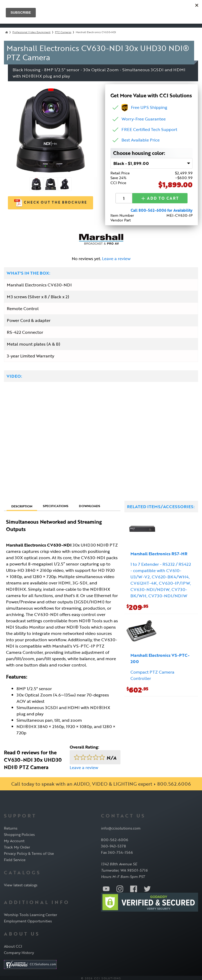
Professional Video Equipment (31, 32)
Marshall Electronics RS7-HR (159, 553)
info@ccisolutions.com (121, 827)
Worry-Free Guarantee (144, 119)
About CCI (13, 945)
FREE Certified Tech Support (149, 129)
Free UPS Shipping (144, 107)
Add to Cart (160, 198)
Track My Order (17, 846)
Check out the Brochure (51, 203)
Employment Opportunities (28, 920)
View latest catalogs (21, 884)
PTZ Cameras (63, 32)
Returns (11, 827)
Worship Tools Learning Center (31, 914)
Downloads (90, 505)
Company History (19, 951)
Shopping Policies (19, 834)
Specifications (56, 505)
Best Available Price (141, 140)
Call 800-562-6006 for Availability (162, 209)
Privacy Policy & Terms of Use (29, 853)
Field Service (15, 859)
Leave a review (116, 258)
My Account (14, 840)
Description (22, 505)
